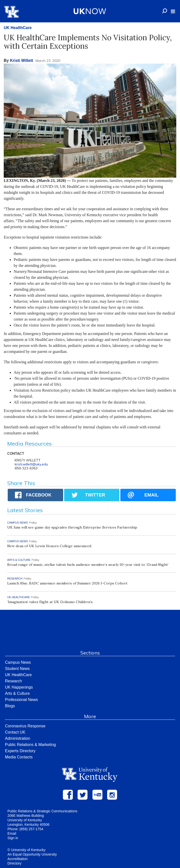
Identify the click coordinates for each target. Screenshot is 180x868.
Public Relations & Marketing (30, 745)
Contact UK (15, 732)
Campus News (18, 662)
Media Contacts (19, 757)
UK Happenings (19, 687)
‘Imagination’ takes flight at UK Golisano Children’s (50, 602)
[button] (173, 11)
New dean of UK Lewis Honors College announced (49, 546)
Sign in (13, 838)
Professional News (22, 700)
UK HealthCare (18, 28)
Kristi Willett (22, 61)
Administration (18, 738)
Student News (17, 669)
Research (13, 681)
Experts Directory (20, 751)
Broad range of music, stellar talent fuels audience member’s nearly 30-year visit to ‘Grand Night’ (88, 565)
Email (12, 833)
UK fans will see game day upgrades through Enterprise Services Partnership (72, 527)
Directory (14, 863)
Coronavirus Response (25, 726)
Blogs (10, 706)
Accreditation (18, 859)
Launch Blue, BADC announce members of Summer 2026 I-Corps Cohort (67, 583)
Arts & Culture (17, 693)
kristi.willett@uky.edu (31, 464)
